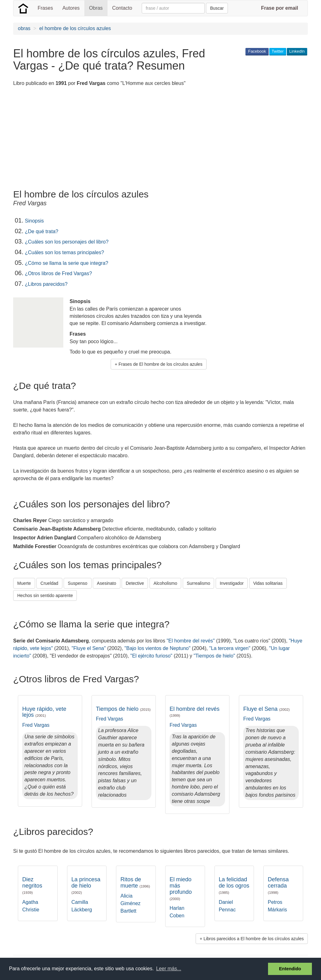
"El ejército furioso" (151, 656)
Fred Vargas (36, 725)
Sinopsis (34, 221)
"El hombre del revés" (191, 641)
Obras (96, 8)
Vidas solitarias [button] (268, 583)
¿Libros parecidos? (46, 284)
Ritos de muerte (135, 883)
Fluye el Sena (266, 709)
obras (24, 28)
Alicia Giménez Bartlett (130, 903)
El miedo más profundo (181, 888)
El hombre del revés (195, 712)
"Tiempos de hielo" (214, 656)
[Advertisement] (127, 139)
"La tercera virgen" (230, 648)
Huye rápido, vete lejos (44, 712)
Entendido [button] (290, 969)
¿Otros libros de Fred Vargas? (58, 273)
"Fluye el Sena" (89, 648)
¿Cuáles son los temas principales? (64, 252)
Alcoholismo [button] (165, 583)
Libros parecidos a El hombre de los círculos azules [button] (254, 939)
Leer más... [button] (169, 969)
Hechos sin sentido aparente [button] (45, 595)
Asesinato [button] (106, 583)
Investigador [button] (232, 583)
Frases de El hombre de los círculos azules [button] (160, 364)
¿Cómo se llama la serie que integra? (66, 263)
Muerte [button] (24, 583)
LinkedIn (297, 51)
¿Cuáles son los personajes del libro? (67, 242)
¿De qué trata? (42, 231)
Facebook (257, 51)
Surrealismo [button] (199, 583)
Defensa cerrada (278, 885)
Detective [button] (135, 583)
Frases (45, 8)
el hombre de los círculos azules (75, 28)
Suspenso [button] (77, 583)
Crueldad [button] (49, 583)
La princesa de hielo (86, 885)
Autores (71, 8)
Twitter (278, 51)
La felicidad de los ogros (234, 885)
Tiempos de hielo (123, 709)
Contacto (122, 8)
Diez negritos (32, 885)
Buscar (217, 8)
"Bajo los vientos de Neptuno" (158, 648)
